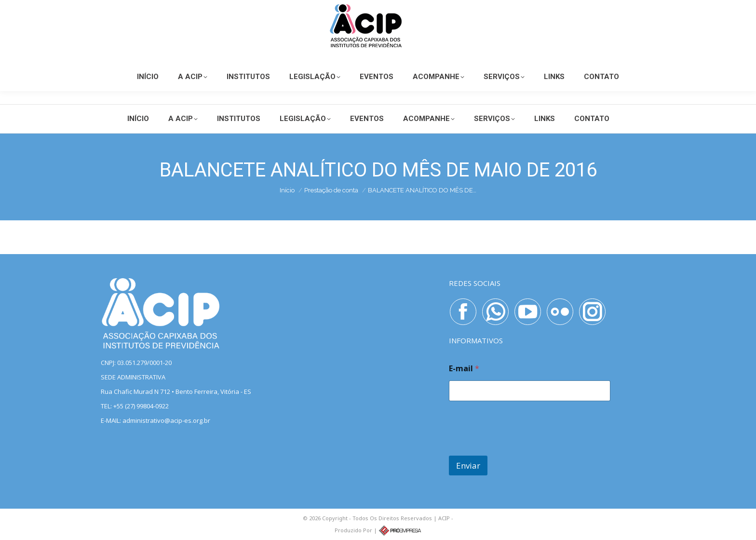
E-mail (464, 369)
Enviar (468, 466)
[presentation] (522, 449)
